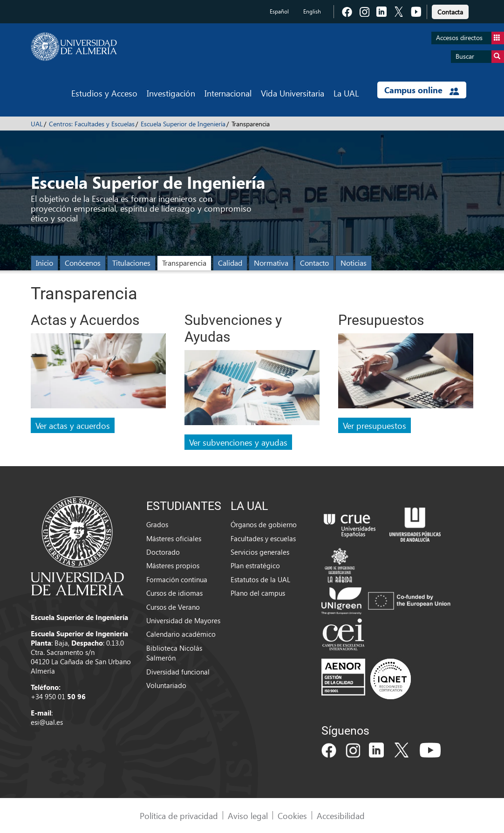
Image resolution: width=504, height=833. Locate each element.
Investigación (171, 93)
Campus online (422, 90)
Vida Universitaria (293, 93)
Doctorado (163, 552)
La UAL (346, 93)
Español (279, 11)
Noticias (354, 263)
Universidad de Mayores (183, 620)
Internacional (228, 93)
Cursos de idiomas (174, 593)
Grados (157, 524)
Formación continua (177, 579)
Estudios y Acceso (104, 93)
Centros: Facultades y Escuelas (92, 124)
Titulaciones (131, 263)
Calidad (230, 263)
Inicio (44, 263)
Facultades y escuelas (263, 538)
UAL (37, 124)
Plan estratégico (255, 565)
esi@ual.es (47, 722)
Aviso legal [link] (248, 816)
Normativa (271, 263)
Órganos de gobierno (264, 524)
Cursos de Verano (173, 607)
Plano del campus (258, 593)
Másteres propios (173, 565)
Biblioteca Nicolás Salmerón (174, 653)
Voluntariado (166, 685)
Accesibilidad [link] (341, 816)
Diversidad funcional (178, 672)
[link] (450, 10)
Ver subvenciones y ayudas (238, 442)
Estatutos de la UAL (260, 579)
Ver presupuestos (375, 425)
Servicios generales (260, 552)
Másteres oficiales (174, 538)
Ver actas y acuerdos (73, 425)
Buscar (480, 57)
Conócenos (83, 263)
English (312, 11)
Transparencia (184, 263)
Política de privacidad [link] (179, 816)
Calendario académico (181, 634)
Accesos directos (470, 38)
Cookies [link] (292, 816)
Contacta (450, 12)
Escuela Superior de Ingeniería (183, 124)
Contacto (314, 263)
